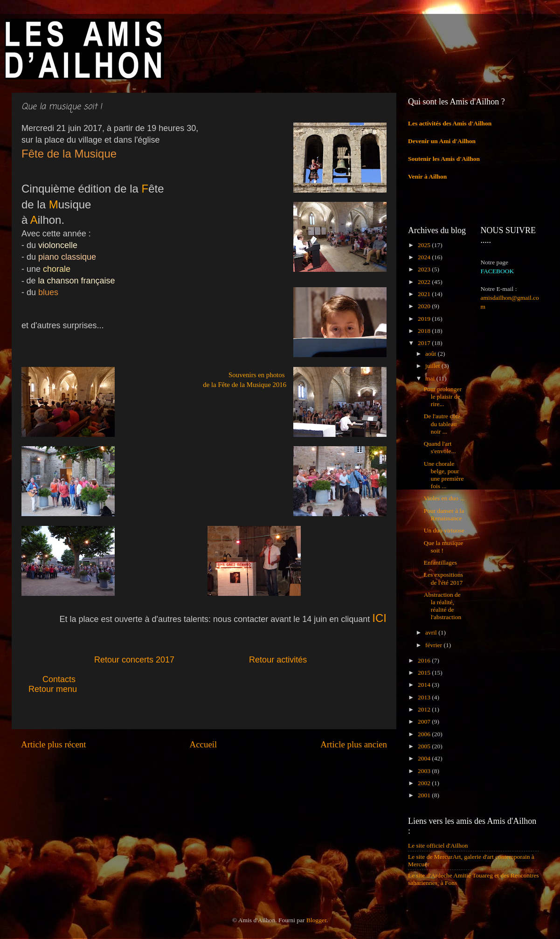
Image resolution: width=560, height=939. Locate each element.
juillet (433, 366)
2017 (425, 343)
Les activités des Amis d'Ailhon (450, 123)
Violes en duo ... (444, 498)
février (434, 645)
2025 (425, 245)
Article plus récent (54, 744)
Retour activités (278, 660)
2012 (425, 709)
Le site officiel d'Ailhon (438, 846)
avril (432, 632)
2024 (425, 257)
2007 (425, 722)
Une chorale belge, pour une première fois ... (444, 475)
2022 (425, 282)
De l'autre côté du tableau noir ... (442, 424)
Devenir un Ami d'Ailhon (442, 141)
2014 (425, 685)
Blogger (316, 920)
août (432, 354)
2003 (425, 771)
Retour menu (53, 689)
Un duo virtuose (444, 530)
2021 (425, 294)
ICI (379, 618)
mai (431, 378)
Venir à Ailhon (427, 176)
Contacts (80, 679)
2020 (425, 306)
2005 (425, 746)
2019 (425, 319)
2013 (425, 697)
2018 (425, 331)
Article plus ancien (354, 744)
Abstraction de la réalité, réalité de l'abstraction (442, 606)
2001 (425, 795)
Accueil (204, 744)
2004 (425, 758)
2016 (425, 660)
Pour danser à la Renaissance (444, 514)
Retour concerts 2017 (135, 660)
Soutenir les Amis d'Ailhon (444, 159)
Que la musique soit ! (444, 547)
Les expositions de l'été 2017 (443, 578)
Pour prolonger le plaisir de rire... (443, 397)
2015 (425, 673)
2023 (425, 269)
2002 (425, 783)
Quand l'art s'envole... (440, 447)
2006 (425, 734)
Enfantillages (440, 563)
